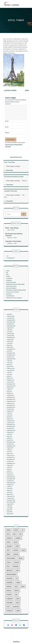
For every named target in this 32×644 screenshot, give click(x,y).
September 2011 (13, 441)
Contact (12, 279)
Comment (8, 104)
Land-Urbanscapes (13, 283)
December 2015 (13, 404)
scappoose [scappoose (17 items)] (12, 586)
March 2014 (13, 416)
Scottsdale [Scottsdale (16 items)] (12, 588)
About (11, 276)
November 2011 (13, 439)
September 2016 (13, 398)
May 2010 (12, 456)
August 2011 (13, 442)
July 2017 (12, 390)
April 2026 (12, 358)
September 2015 (13, 407)
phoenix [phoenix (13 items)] (12, 582)
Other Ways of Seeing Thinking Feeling (16, 287)
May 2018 (12, 386)
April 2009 (12, 468)
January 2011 (13, 447)
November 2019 (13, 378)
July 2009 (12, 464)
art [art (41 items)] (20, 548)
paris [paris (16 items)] (16, 579)
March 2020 (13, 377)
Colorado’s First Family (14, 238)
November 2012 (13, 429)
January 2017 (13, 396)
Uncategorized (13, 257)
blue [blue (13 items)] (15, 550)
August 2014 (13, 412)
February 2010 (13, 459)
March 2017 (13, 394)
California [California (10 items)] (12, 552)
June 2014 (13, 414)
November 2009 (13, 462)
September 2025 (13, 365)
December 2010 (13, 448)
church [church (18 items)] (16, 555)
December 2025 (13, 362)
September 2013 (13, 423)
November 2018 (13, 381)
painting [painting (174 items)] (12, 579)
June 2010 (13, 455)
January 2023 (13, 370)
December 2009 (13, 461)
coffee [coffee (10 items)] (17, 557)
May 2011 (12, 444)
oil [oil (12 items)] (16, 575)
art (11, 256)
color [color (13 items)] (12, 559)
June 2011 (13, 443)
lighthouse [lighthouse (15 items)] (12, 570)
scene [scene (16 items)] (17, 586)
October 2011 (13, 440)
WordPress (16, 642)
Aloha (27, 90)
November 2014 (13, 410)
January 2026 (13, 361)
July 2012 (12, 433)
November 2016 (13, 397)
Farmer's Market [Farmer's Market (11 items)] (13, 564)
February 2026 (13, 359)
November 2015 (13, 406)
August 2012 (13, 432)
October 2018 (13, 382)
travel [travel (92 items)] (17, 588)
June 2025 (13, 368)
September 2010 (13, 452)
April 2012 (12, 434)
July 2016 (12, 400)
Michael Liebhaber (7, 638)
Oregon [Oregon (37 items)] (17, 577)
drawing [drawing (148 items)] (16, 561)
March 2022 (13, 373)
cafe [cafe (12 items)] (18, 550)
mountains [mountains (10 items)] (12, 575)
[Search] (20, 214)
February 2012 (13, 437)
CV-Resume (12, 281)
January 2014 (13, 418)
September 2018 (13, 383)
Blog (11, 278)
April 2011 (12, 445)
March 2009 (13, 469)
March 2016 (13, 402)
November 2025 (13, 363)
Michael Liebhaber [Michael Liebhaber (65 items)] (13, 573)
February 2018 (13, 388)
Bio (11, 277)
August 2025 (13, 366)
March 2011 (13, 446)
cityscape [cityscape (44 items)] (12, 557)
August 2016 (13, 399)
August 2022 (13, 372)
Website (7, 133)
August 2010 (13, 453)
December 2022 (13, 371)
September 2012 (13, 431)
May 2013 (12, 426)
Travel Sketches (13, 290)
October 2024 (13, 369)
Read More (10, 170)
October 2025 (13, 364)
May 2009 (12, 467)
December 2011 (13, 438)
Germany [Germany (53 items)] (16, 566)
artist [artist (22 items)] (12, 550)
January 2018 (13, 389)
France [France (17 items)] (12, 566)
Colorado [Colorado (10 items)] (16, 559)
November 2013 (13, 421)
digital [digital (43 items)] (12, 561)
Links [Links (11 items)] (17, 570)
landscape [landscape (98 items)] (16, 568)
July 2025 (12, 367)
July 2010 (12, 454)
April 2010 (12, 457)
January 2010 (13, 460)
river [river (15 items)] (16, 584)
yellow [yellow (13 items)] (17, 593)
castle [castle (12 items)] (12, 555)
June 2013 (13, 425)
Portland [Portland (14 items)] (12, 584)
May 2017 (12, 393)
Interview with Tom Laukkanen (15, 291)
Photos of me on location (14, 288)
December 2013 (13, 419)
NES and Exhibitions (13, 286)
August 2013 (13, 424)
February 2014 (13, 417)
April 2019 (12, 379)
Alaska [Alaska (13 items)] (12, 548)
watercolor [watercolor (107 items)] (16, 590)
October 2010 (13, 450)
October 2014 (13, 411)
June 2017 (13, 392)
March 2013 (13, 428)
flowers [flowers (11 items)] (19, 564)
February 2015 (13, 408)
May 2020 (12, 375)
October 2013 (13, 422)
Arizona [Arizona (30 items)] (16, 548)
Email (7, 127)
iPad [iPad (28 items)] (11, 568)
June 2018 (13, 385)
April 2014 (12, 415)
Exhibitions (12, 282)
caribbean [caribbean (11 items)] (17, 552)
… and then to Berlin (10, 90)
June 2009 (13, 466)
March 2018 (13, 387)
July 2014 (12, 413)
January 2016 (13, 403)
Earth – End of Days (14, 231)
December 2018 (13, 380)
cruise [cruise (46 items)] (20, 559)
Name (7, 121)
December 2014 (13, 409)
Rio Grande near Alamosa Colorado (15, 235)
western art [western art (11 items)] (12, 593)
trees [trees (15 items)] (12, 590)
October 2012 (13, 430)
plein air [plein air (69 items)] (16, 582)
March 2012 (13, 436)
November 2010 (13, 449)
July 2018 (12, 384)
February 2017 (13, 395)
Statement (12, 289)
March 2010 (13, 458)
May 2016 (12, 401)
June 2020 (13, 374)
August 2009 (13, 463)
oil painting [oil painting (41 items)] (12, 577)
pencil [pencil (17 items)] (20, 579)
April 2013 (12, 427)
